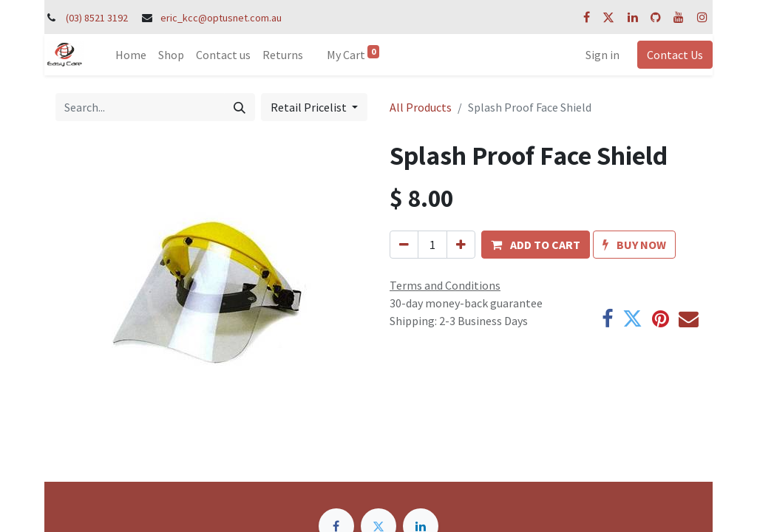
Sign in (602, 55)
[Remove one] (404, 245)
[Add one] (461, 245)
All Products (421, 107)
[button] (536, 245)
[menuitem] (131, 55)
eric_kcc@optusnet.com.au (221, 18)
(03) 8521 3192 (97, 18)
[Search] (240, 107)
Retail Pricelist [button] (310, 107)
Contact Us (675, 55)
